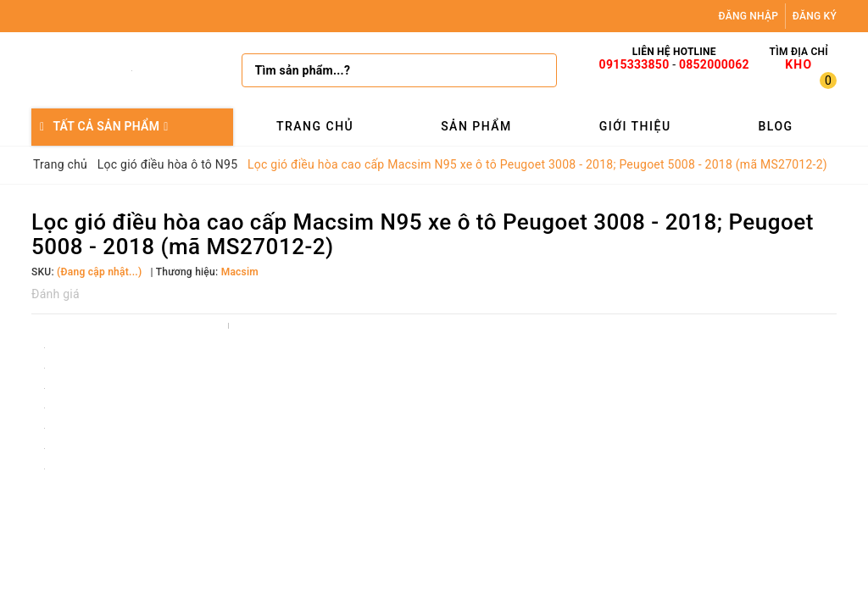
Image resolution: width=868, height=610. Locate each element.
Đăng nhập (749, 16)
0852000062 (714, 64)
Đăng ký (815, 16)
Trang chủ (315, 126)
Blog (775, 126)
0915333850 (634, 64)
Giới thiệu (635, 126)
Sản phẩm (476, 126)
